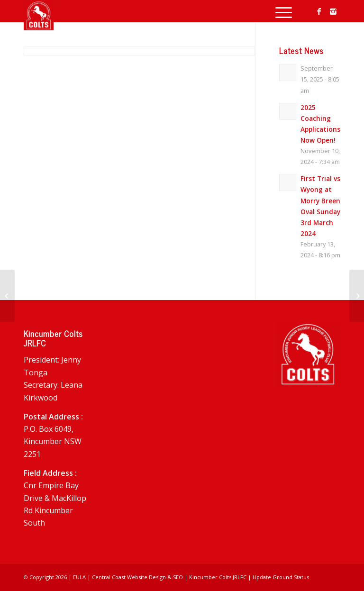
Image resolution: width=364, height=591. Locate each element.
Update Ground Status (281, 577)
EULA (79, 577)
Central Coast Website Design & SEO (137, 577)
